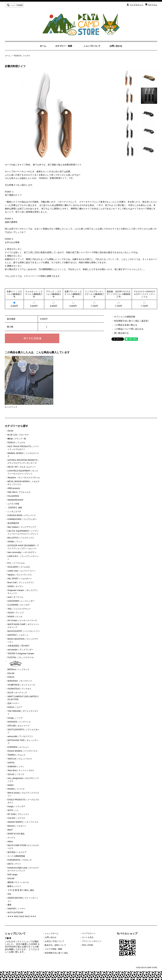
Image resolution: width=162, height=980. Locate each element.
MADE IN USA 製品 (16, 834)
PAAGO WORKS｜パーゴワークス (23, 751)
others (10, 842)
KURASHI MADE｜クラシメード (22, 515)
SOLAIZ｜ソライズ (16, 774)
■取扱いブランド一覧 (17, 439)
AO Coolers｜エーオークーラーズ (22, 620)
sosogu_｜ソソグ (15, 718)
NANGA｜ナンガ (15, 617)
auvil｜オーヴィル (15, 597)
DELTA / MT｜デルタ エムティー (22, 467)
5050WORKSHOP (15, 500)
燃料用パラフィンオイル (18, 882)
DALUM (11, 673)
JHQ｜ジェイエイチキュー (19, 609)
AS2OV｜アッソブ (16, 613)
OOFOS (11, 763)
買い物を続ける (121, 333)
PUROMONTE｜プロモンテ (20, 860)
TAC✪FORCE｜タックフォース (21, 685)
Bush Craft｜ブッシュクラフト (21, 583)
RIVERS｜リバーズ (16, 789)
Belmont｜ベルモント (17, 826)
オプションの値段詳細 (125, 317)
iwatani (10, 785)
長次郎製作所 (13, 523)
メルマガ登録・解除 (53, 949)
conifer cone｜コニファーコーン (21, 571)
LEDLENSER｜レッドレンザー (21, 601)
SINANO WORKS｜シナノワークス (23, 822)
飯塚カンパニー (14, 886)
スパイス (11, 838)
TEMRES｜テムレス (16, 755)
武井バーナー (13, 703)
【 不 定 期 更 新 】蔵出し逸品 (21, 890)
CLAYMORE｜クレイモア (19, 605)
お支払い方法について (54, 941)
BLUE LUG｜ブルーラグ (18, 435)
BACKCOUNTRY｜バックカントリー (24, 631)
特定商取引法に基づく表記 (56, 953)
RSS (84, 945)
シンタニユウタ (14, 511)
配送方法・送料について (55, 945)
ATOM (90, 945)
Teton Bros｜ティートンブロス (21, 770)
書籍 (9, 905)
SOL (9, 894)
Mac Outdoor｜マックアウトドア (22, 527)
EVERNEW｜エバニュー (18, 747)
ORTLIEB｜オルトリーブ (18, 726)
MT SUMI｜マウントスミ (18, 814)
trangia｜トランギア (16, 806)
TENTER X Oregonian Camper (21, 654)
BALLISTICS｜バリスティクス (21, 538)
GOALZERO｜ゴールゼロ (19, 567)
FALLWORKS (13, 496)
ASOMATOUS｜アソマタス (19, 689)
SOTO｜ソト (13, 810)
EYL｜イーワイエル (16, 563)
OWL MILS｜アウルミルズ (19, 492)
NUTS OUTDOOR (15, 913)
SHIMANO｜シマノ (16, 767)
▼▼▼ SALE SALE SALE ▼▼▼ (22, 916)
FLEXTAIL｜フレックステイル (21, 657)
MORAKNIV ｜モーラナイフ (20, 681)
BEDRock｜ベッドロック (18, 665)
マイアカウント (137, 5)
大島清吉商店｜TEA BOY (18, 646)
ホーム (43, 46)
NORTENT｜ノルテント (18, 635)
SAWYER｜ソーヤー (17, 909)
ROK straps (12, 875)
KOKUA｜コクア (15, 707)
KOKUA (11, 677)
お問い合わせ (116, 46)
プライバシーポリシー (92, 941)
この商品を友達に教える (126, 325)
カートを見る (88, 937)
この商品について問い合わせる (129, 329)
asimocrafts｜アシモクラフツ (20, 736)
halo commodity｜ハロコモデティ (22, 552)
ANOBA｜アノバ (15, 542)
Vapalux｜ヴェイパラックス (20, 575)
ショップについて (92, 46)
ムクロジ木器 (13, 504)
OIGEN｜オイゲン (15, 586)
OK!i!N (10, 431)
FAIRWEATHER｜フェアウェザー (22, 519)
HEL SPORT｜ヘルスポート (20, 579)
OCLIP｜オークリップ (17, 693)
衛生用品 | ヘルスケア (17, 852)
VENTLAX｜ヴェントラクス (20, 759)
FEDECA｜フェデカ (22, 56)
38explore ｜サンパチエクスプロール (24, 478)
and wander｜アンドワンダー (20, 650)
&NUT (10, 830)
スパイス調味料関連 (16, 856)
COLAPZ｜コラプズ (16, 818)
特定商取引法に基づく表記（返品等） (132, 321)
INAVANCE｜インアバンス (19, 722)
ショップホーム (52, 933)
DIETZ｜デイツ (14, 864)
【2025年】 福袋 (15, 508)
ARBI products (14, 488)
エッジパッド (11, 407)
